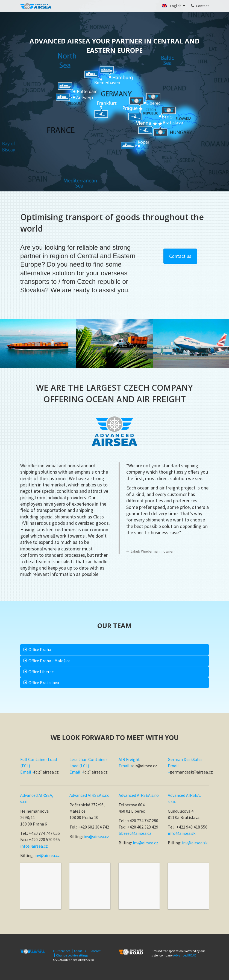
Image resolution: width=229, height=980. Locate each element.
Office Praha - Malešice (49, 661)
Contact (95, 951)
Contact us (180, 256)
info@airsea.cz (34, 846)
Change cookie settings (72, 955)
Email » (27, 772)
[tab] (114, 650)
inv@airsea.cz (47, 855)
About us (80, 951)
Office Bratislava (44, 682)
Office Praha (40, 649)
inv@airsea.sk (195, 843)
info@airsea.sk (182, 833)
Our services (62, 951)
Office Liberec (41, 672)
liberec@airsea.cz (135, 833)
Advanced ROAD (185, 955)
